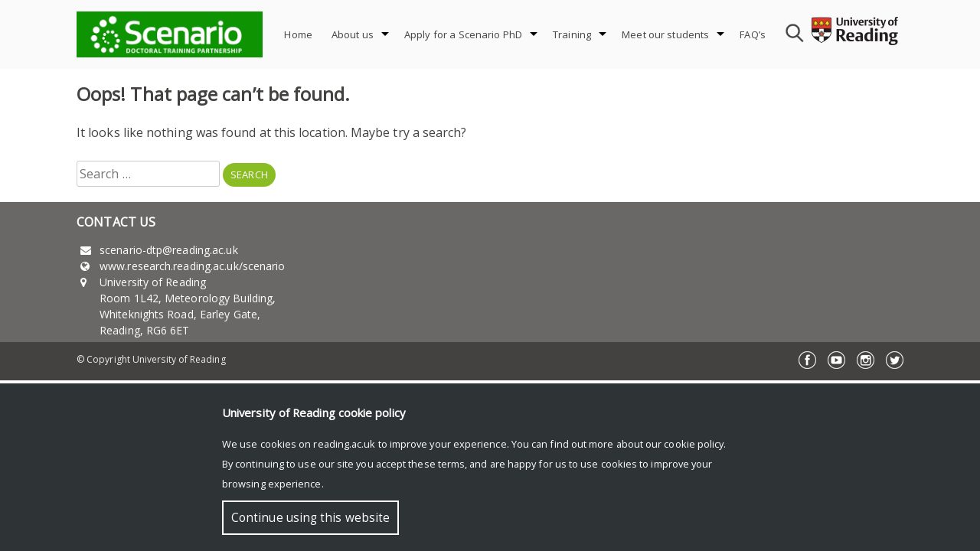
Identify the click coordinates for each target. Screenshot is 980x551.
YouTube (836, 360)
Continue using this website (310, 518)
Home (298, 34)
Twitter (895, 360)
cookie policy (694, 444)
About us (353, 34)
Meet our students (665, 34)
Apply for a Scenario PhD (463, 34)
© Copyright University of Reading (151, 359)
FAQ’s (753, 34)
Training (572, 34)
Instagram (866, 360)
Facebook (807, 360)
